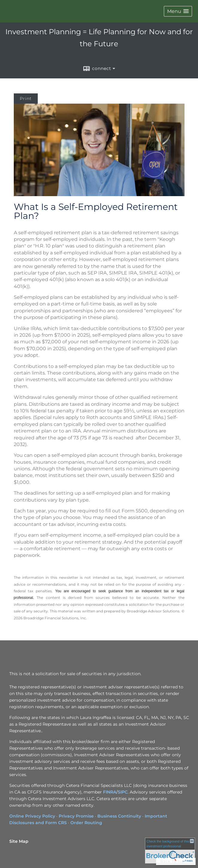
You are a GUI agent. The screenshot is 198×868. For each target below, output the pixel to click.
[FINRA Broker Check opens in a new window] (170, 850)
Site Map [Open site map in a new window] (19, 841)
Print (26, 99)
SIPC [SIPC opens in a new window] (123, 792)
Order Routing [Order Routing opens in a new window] (86, 823)
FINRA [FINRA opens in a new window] (110, 792)
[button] (178, 11)
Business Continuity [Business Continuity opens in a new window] (119, 816)
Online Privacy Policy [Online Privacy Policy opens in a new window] (32, 816)
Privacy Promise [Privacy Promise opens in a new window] (76, 816)
